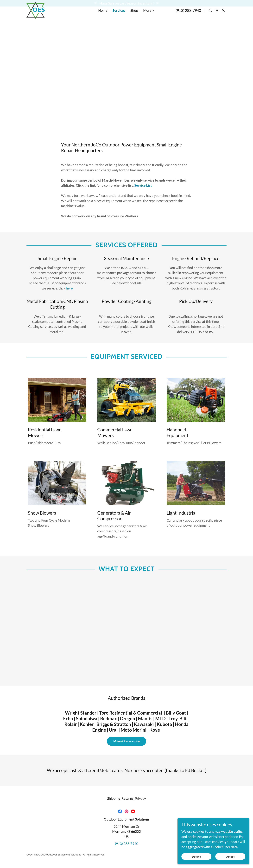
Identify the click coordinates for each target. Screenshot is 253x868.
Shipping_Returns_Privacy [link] (127, 798)
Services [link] (119, 17)
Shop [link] (134, 17)
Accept (232, 856)
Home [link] (103, 17)
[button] (149, 17)
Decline (201, 856)
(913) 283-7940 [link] (188, 17)
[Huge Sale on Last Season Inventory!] (127, 3)
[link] (36, 16)
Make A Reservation (127, 741)
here (69, 288)
